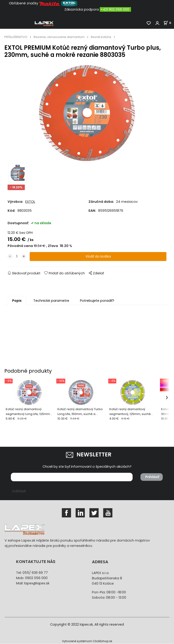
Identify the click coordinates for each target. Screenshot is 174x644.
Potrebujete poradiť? (97, 301)
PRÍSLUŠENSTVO (16, 37)
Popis (17, 301)
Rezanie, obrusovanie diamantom (59, 37)
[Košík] (169, 23)
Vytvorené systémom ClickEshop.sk (87, 641)
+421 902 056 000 (115, 9)
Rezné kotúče (101, 37)
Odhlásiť (19, 491)
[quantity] (17, 257)
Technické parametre (51, 301)
